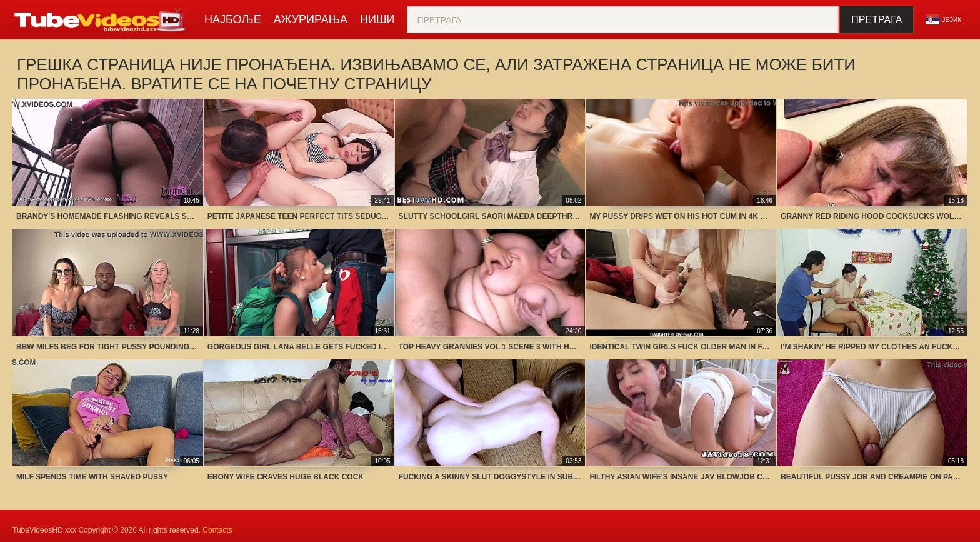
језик (943, 19)
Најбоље (233, 19)
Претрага (877, 20)
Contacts (217, 530)
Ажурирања (311, 19)
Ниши (377, 19)
